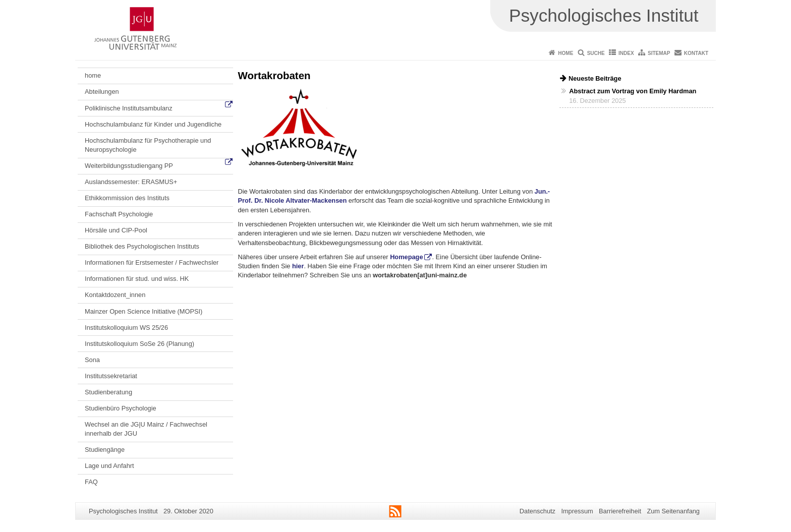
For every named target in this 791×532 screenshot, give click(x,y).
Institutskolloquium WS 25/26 (126, 328)
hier (298, 266)
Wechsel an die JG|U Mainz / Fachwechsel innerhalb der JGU (146, 429)
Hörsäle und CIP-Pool (116, 230)
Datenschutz (538, 511)
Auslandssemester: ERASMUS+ (131, 182)
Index (626, 53)
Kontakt (696, 53)
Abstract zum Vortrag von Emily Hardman (633, 91)
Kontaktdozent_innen (115, 295)
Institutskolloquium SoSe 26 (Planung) (139, 344)
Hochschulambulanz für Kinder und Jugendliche (153, 124)
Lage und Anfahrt (109, 466)
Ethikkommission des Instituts (127, 198)
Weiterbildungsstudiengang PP (129, 166)
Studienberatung (108, 392)
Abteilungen (102, 92)
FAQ (91, 482)
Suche (596, 53)
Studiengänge (105, 450)
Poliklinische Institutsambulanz (129, 108)
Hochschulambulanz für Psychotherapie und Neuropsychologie (148, 145)
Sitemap (659, 53)
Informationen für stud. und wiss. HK (137, 279)
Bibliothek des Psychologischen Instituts (142, 246)
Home (566, 53)
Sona (92, 360)
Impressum (577, 511)
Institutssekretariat (111, 376)
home (93, 75)
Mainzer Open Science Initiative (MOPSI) (144, 311)
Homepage (406, 257)
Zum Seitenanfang (673, 511)
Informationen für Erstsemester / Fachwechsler (152, 262)
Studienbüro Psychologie (121, 408)
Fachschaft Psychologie (119, 214)
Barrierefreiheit (620, 511)
